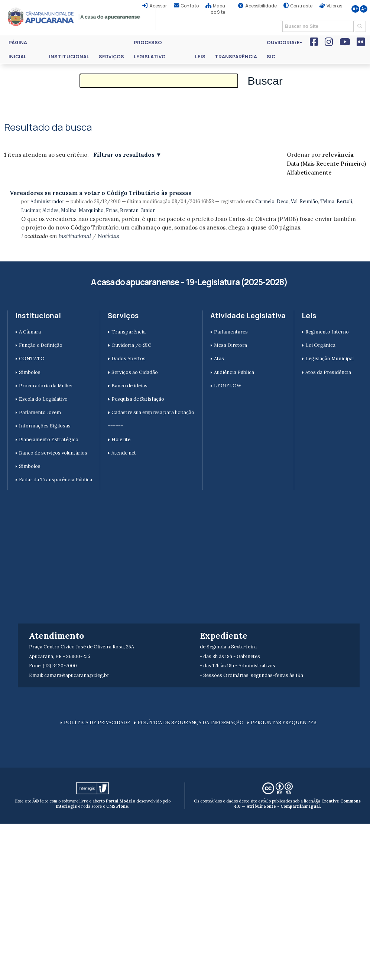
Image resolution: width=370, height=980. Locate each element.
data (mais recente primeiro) (326, 164)
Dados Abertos (129, 359)
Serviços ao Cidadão (135, 372)
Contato (190, 6)
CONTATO (32, 359)
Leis (200, 56)
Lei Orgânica (320, 345)
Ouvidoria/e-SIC (284, 49)
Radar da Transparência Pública (56, 480)
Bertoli (344, 201)
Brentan (129, 210)
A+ (355, 9)
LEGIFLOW (228, 386)
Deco (283, 201)
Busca (280, 20)
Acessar (158, 6)
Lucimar (31, 210)
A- (364, 9)
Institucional (69, 56)
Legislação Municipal (330, 359)
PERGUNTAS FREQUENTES (284, 722)
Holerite (121, 439)
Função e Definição (41, 345)
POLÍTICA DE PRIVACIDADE (97, 722)
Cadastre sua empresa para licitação (153, 412)
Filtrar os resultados (124, 155)
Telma (327, 201)
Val (294, 201)
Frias (112, 210)
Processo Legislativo (150, 49)
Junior (148, 210)
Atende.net (124, 453)
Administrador (47, 201)
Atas (219, 359)
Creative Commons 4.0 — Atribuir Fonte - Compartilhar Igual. (298, 804)
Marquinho (91, 210)
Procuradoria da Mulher (46, 386)
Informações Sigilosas (45, 426)
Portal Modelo (121, 801)
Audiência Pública (234, 372)
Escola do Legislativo (43, 399)
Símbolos (30, 372)
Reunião (309, 201)
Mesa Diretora (231, 345)
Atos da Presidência (328, 372)
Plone (122, 806)
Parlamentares (231, 332)
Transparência (236, 56)
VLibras (334, 6)
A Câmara (30, 332)
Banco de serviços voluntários (53, 453)
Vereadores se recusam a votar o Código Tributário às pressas (100, 193)
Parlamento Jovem (40, 412)
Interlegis (66, 806)
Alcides (51, 210)
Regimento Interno (327, 332)
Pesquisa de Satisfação (138, 399)
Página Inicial (18, 49)
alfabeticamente (309, 172)
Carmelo (265, 201)
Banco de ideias (129, 386)
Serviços (111, 56)
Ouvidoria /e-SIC (131, 345)
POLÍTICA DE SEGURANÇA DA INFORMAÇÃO (191, 722)
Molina (69, 210)
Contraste (301, 6)
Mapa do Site (218, 9)
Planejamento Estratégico (49, 439)
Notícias (108, 236)
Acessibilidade (261, 6)
